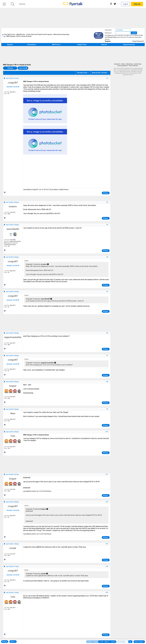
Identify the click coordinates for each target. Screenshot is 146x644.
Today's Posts (82, 45)
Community (32, 45)
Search (104, 45)
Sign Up (137, 4)
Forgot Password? (138, 41)
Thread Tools (82, 73)
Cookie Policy (137, 64)
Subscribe (23, 68)
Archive (123, 64)
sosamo (13, 206)
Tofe (13, 436)
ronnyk (13, 548)
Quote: (27, 261)
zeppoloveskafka (13, 337)
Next (107, 642)
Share (13, 642)
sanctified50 (13, 229)
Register (108, 41)
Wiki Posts (56, 45)
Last (113, 642)
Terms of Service (133, 66)
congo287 (13, 83)
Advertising (130, 64)
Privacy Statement (123, 66)
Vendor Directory (129, 45)
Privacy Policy (112, 37)
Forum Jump (139, 642)
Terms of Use (139, 35)
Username (108, 30)
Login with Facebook (99, 35)
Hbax (13, 413)
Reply (10, 68)
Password (108, 33)
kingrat (13, 386)
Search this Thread (99, 73)
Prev (96, 642)
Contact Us (117, 64)
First (89, 642)
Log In (126, 4)
